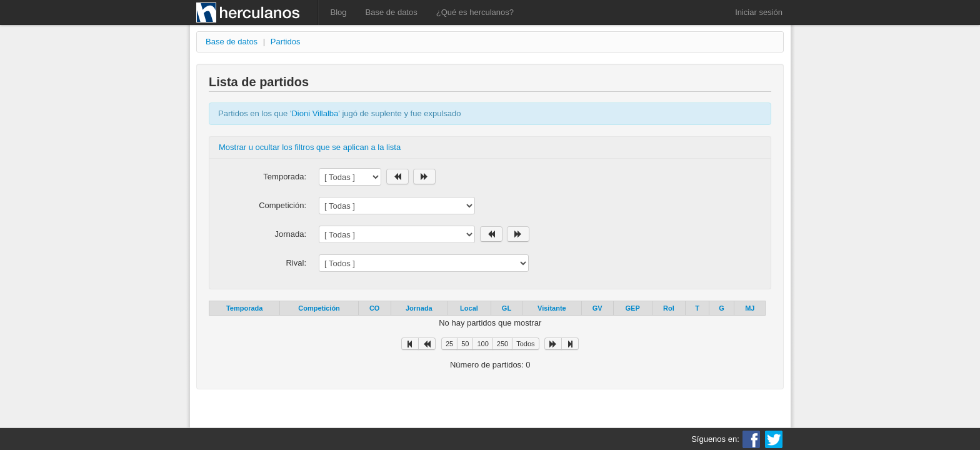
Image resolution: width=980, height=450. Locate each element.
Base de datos (392, 12)
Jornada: (290, 234)
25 (449, 344)
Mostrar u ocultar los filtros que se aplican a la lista (310, 147)
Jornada (419, 308)
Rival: (296, 263)
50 (465, 344)
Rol (669, 308)
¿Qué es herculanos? (475, 12)
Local (469, 308)
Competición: (282, 205)
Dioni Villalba (315, 113)
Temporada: (285, 177)
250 (502, 344)
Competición (319, 308)
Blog (339, 12)
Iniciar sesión (759, 12)
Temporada (244, 308)
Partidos (286, 42)
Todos (525, 344)
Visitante (552, 308)
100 (482, 344)
